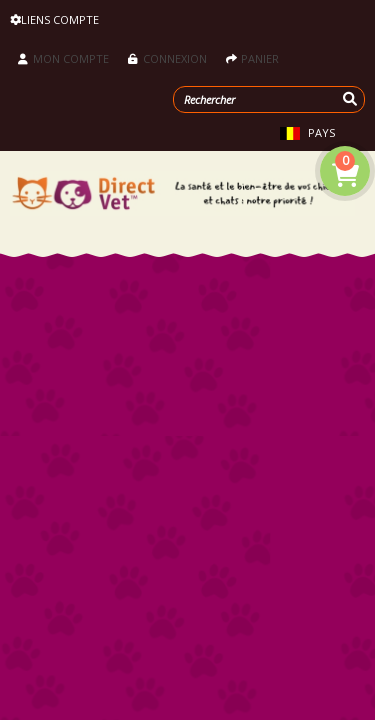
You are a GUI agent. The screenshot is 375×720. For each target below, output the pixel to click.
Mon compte (63, 58)
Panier (252, 58)
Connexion (167, 58)
